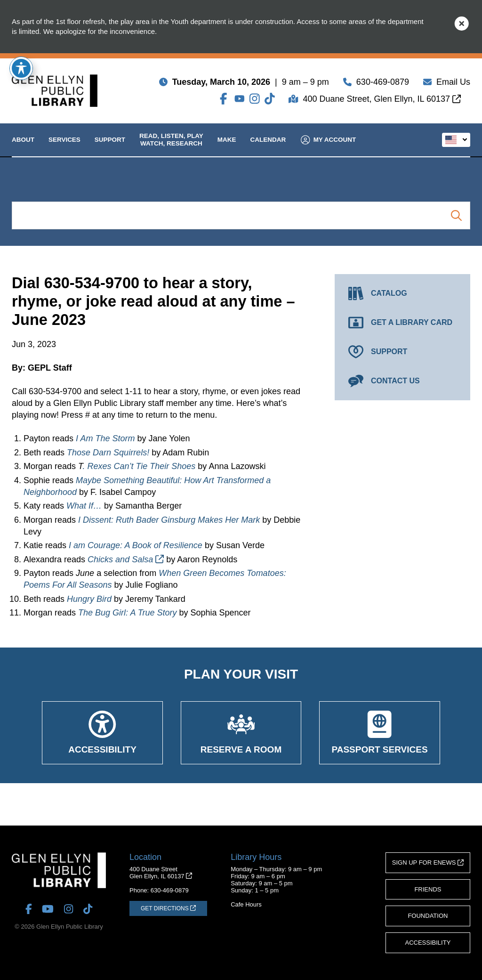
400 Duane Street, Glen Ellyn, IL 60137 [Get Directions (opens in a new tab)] (382, 101)
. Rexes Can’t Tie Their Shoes (139, 466)
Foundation (428, 916)
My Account (329, 147)
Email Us (453, 84)
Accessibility (428, 943)
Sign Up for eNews (428, 863)
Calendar (268, 147)
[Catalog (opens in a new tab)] (402, 293)
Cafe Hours (246, 904)
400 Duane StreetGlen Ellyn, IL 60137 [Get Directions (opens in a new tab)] (161, 873)
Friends (428, 889)
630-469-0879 (383, 84)
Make (227, 147)
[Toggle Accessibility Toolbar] (21, 68)
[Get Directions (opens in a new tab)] (168, 908)
